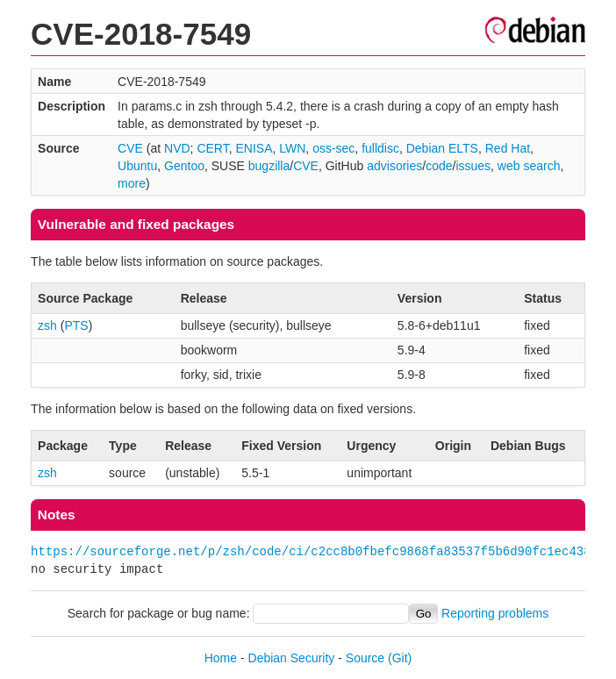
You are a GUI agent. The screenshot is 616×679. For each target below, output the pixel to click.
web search (529, 166)
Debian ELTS (442, 148)
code (439, 166)
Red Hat (508, 148)
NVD (177, 148)
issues (473, 166)
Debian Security (292, 658)
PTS (76, 325)
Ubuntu (137, 166)
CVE (130, 148)
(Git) (400, 658)
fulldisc (380, 148)
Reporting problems (495, 613)
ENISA (254, 148)
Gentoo (184, 166)
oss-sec (333, 148)
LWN (292, 148)
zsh (47, 325)
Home (221, 658)
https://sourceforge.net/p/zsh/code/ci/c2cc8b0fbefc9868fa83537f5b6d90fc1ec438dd (318, 551)
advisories (394, 166)
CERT (212, 148)
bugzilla (269, 166)
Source (365, 658)
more (132, 183)
